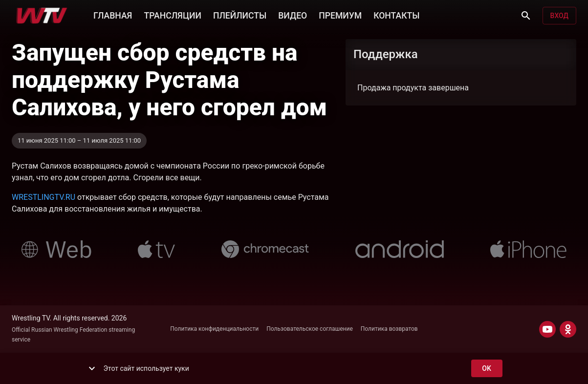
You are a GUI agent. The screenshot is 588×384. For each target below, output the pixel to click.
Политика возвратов (389, 329)
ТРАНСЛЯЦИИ (172, 15)
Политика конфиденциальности (214, 329)
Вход (559, 16)
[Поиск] (526, 16)
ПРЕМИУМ (340, 15)
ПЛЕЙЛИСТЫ (240, 15)
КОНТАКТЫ (396, 15)
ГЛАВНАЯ (113, 15)
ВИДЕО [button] (293, 15)
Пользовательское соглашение (310, 329)
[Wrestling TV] (42, 16)
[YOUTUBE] (547, 329)
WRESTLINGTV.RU (44, 197)
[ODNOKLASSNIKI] (568, 329)
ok (487, 369)
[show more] (92, 368)
